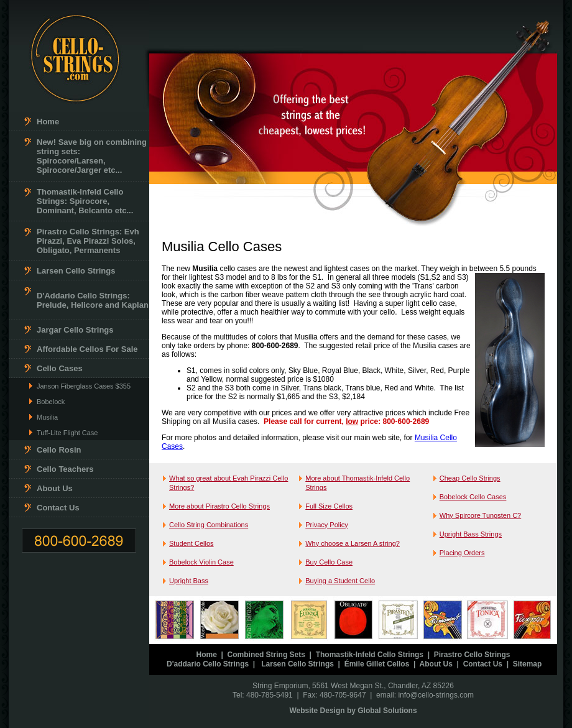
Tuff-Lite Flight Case (67, 433)
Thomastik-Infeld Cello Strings (370, 655)
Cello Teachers (65, 469)
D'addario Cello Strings (208, 664)
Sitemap (528, 664)
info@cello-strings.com (436, 695)
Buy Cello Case (329, 562)
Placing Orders (462, 553)
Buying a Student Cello (340, 581)
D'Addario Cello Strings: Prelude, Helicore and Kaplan (93, 300)
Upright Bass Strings (471, 534)
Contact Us (58, 508)
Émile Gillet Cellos (377, 664)
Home (48, 122)
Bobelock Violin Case (201, 562)
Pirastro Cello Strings (472, 655)
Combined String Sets (266, 655)
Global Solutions (387, 711)
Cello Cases (60, 368)
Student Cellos (191, 543)
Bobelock (51, 402)
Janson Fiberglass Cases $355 (84, 386)
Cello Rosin (59, 450)
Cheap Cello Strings (470, 478)
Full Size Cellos (329, 506)
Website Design (317, 711)
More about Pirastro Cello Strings (219, 506)
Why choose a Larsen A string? (353, 543)
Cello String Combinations (209, 525)
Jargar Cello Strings (75, 330)
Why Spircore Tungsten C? (480, 515)
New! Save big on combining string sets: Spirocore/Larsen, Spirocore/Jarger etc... (92, 156)
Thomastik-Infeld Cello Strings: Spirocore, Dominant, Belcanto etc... (85, 201)
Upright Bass (189, 581)
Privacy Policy (326, 525)
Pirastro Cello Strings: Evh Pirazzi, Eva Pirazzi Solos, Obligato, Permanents (88, 241)
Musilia (47, 417)
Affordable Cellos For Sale (87, 349)
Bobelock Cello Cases (473, 497)
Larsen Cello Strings (76, 271)
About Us (55, 488)
